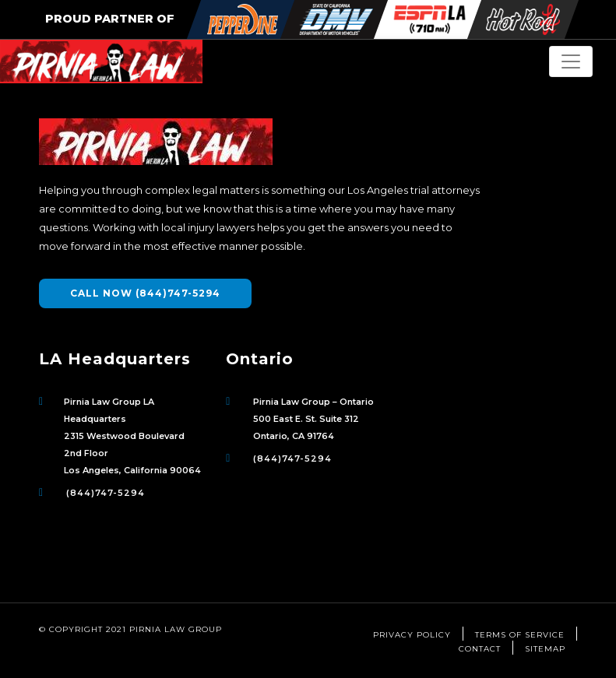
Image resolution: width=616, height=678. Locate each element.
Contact (480, 649)
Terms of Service (520, 635)
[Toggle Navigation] (571, 61)
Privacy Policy (412, 635)
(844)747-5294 (106, 493)
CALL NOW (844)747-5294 (145, 293)
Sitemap (545, 649)
